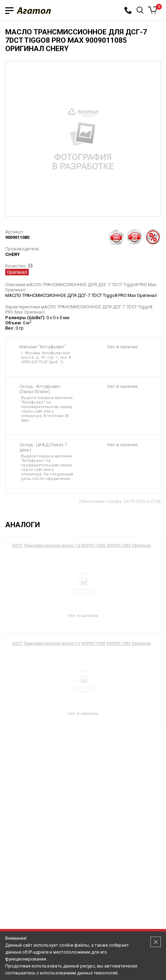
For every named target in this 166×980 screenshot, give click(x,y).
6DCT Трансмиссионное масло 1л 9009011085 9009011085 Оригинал (82, 546)
